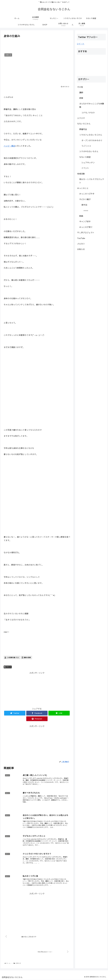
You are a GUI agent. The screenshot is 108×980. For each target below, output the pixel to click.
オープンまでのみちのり (92, 140)
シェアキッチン (88, 163)
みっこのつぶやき (87, 194)
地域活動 (81, 174)
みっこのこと (83, 188)
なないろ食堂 (85, 157)
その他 (80, 87)
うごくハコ (86, 146)
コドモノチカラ (88, 113)
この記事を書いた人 (13, 658)
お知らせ (8, 667)
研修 (81, 98)
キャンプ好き (85, 221)
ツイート (81, 44)
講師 (81, 92)
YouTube (81, 238)
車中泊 (84, 205)
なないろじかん (84, 124)
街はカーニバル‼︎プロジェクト (92, 181)
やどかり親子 (85, 199)
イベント (85, 168)
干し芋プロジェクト (86, 233)
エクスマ (81, 118)
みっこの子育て (86, 227)
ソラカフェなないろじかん (91, 135)
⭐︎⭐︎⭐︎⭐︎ (86, 210)
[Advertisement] (37, 45)
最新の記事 (27, 658)
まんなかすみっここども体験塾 (92, 105)
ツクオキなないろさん (89, 151)
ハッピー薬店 (9, 146)
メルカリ (81, 244)
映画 (81, 216)
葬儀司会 (83, 129)
